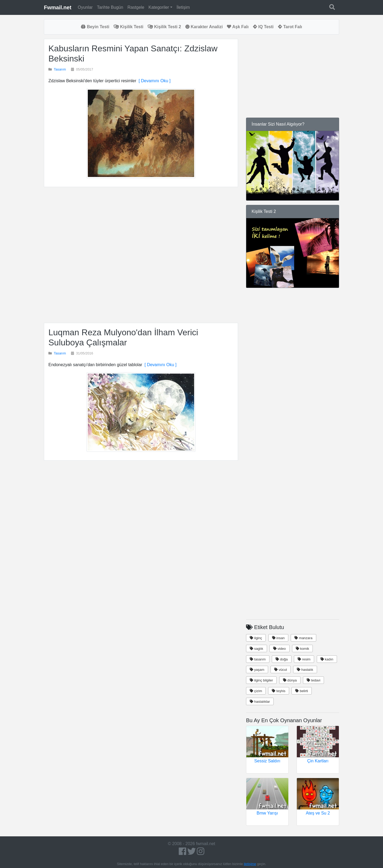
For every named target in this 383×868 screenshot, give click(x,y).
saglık (257, 649)
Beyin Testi (95, 27)
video (280, 649)
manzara (303, 638)
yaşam (257, 670)
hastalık (305, 670)
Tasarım (60, 69)
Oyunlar (85, 7)
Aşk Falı (238, 27)
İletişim (183, 7)
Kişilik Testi (128, 27)
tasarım (258, 659)
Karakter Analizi (204, 27)
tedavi (313, 680)
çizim (256, 691)
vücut (281, 670)
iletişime (250, 864)
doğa (282, 659)
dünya (290, 680)
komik (303, 649)
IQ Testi (263, 27)
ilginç (256, 638)
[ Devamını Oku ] (153, 81)
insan (278, 638)
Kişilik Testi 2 (164, 27)
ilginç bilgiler (261, 680)
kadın (327, 659)
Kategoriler (159, 7)
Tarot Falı (290, 27)
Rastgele (136, 7)
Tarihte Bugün (110, 7)
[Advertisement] (141, 255)
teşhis (279, 691)
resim (304, 659)
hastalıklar (260, 702)
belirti (302, 691)
